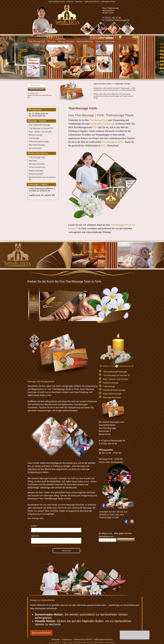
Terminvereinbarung (85, 41)
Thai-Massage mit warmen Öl (41, 128)
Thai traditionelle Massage (39, 125)
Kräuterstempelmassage (39, 142)
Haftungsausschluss (103, 639)
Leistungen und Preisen (105, 41)
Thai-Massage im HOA (112, 142)
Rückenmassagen (36, 174)
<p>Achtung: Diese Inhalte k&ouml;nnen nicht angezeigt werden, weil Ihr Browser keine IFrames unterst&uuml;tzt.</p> (56, 541)
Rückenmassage (36, 135)
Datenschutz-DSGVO (83, 639)
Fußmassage (34, 138)
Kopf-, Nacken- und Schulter (40, 132)
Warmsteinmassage (37, 145)
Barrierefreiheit (41, 633)
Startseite (56, 639)
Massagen (52, 41)
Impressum (67, 639)
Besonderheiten (35, 148)
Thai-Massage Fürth (37, 41)
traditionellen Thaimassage (102, 124)
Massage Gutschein (66, 41)
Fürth (95, 127)
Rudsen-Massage (36, 171)
